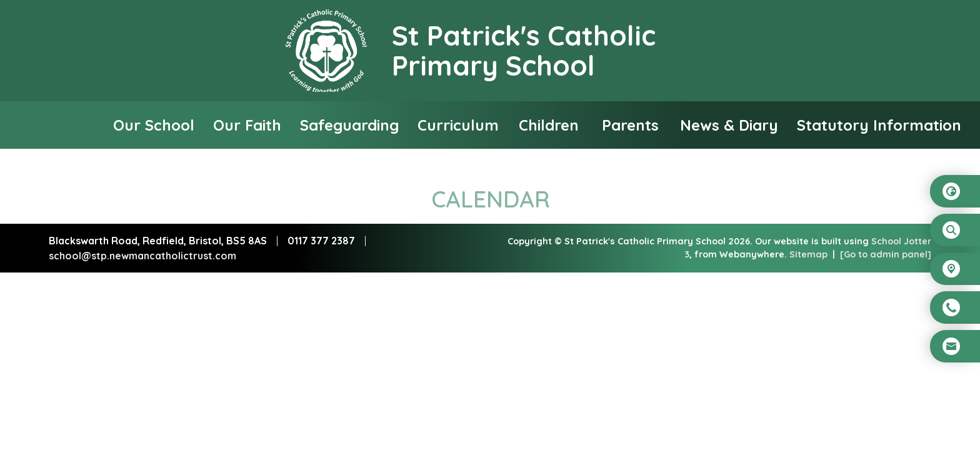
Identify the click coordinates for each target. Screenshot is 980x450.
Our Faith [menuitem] (247, 125)
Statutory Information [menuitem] (879, 125)
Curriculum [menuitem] (458, 125)
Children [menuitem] (549, 125)
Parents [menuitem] (630, 125)
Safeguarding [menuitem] (349, 125)
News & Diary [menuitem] (729, 125)
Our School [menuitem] (154, 125)
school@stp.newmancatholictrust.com (142, 256)
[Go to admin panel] (886, 254)
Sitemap (808, 254)
